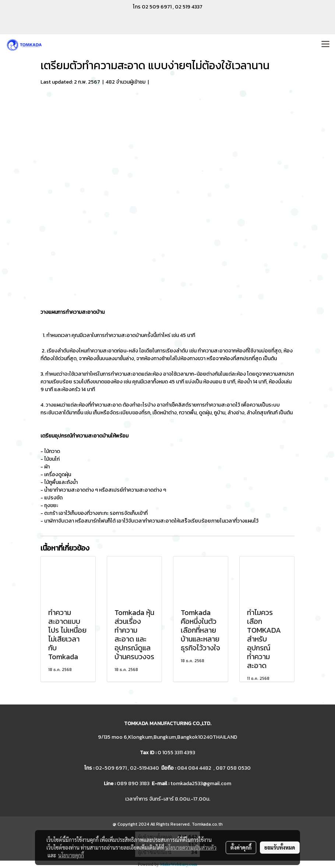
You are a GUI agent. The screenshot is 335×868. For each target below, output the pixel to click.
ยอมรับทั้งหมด (280, 847)
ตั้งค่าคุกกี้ (241, 847)
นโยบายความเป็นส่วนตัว (191, 847)
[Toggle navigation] (325, 45)
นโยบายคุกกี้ (71, 855)
